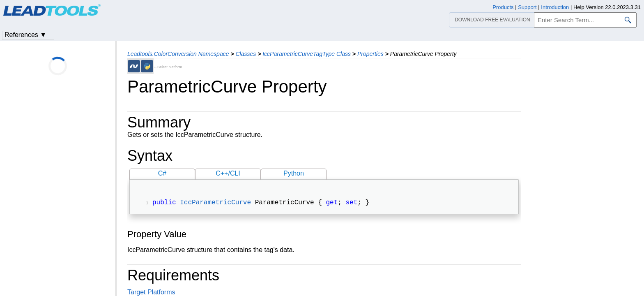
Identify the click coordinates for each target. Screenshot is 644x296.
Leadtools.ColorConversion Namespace (178, 54)
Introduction (555, 7)
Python (294, 173)
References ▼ (25, 35)
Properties (370, 54)
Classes (246, 54)
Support (527, 7)
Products (503, 7)
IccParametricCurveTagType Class (307, 54)
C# (162, 173)
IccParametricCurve (215, 203)
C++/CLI (228, 173)
